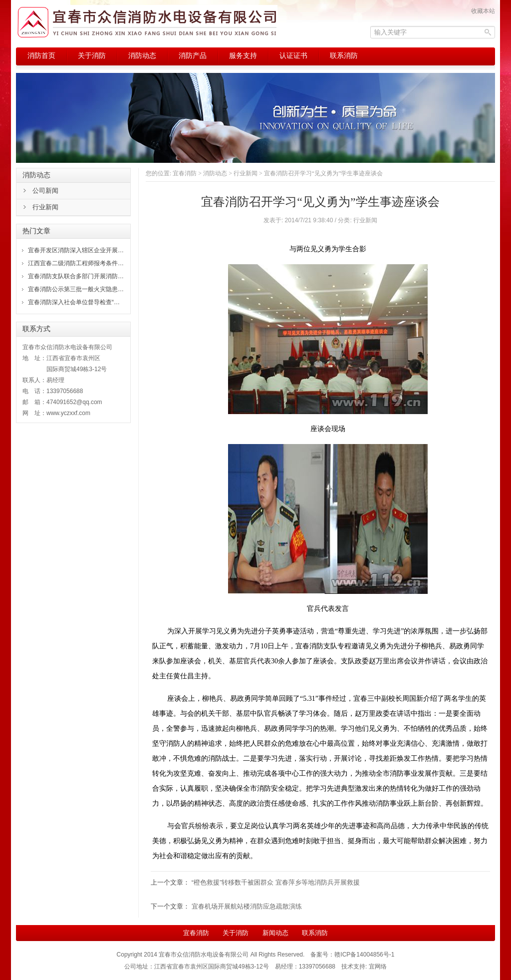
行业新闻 (246, 173)
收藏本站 (483, 11)
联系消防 (315, 933)
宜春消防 (185, 173)
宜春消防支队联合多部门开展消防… (76, 276)
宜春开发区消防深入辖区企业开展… (76, 250)
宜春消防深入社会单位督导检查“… (74, 302)
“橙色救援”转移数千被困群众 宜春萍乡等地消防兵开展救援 (276, 882)
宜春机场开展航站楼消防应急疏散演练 (247, 906)
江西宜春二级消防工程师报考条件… (76, 263)
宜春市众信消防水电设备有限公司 (204, 955)
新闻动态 (275, 933)
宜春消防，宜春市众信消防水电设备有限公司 (147, 22)
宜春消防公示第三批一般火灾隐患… (76, 289)
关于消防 (236, 933)
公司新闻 (45, 191)
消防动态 (215, 173)
